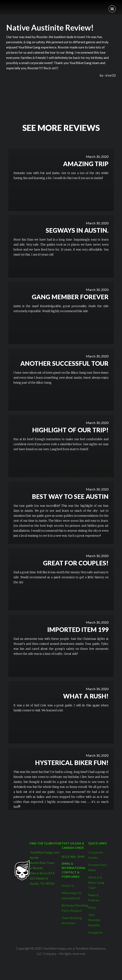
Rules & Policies (94, 897)
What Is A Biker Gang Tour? (96, 882)
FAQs (92, 907)
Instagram (95, 932)
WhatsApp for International (72, 895)
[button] (112, 9)
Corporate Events (96, 855)
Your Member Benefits (95, 920)
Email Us (68, 885)
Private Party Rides (98, 867)
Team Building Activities (72, 920)
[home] (3, 6)
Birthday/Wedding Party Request (75, 908)
